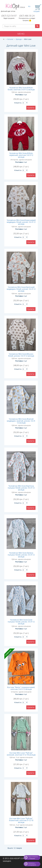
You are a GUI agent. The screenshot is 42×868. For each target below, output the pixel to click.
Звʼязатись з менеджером (32, 864)
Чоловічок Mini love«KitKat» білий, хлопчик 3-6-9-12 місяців (21, 89)
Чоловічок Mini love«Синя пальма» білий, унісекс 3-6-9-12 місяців (21, 622)
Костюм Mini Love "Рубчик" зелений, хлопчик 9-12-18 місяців (21, 754)
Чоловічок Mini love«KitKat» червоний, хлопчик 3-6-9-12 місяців (21, 155)
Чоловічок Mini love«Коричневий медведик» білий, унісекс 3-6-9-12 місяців (21, 222)
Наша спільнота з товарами (33, 858)
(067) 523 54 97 (9, 16)
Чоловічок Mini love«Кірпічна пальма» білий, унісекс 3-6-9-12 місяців (21, 488)
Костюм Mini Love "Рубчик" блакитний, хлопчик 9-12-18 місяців (21, 820)
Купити (31, 108)
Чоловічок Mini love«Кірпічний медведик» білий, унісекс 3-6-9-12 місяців (21, 289)
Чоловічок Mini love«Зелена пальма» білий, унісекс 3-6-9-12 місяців (21, 555)
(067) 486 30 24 (27, 16)
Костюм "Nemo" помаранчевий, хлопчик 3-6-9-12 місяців (21, 688)
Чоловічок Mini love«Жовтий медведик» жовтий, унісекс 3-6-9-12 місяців (21, 421)
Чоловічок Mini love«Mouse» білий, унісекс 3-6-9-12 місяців (21, 355)
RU (29, 6)
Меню (21, 34)
